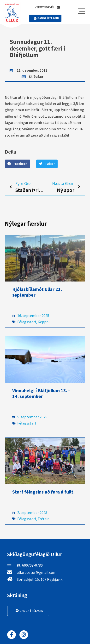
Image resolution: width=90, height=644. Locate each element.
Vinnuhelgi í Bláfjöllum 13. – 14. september (41, 393)
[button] (18, 164)
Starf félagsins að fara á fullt (43, 492)
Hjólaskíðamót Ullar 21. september (37, 292)
